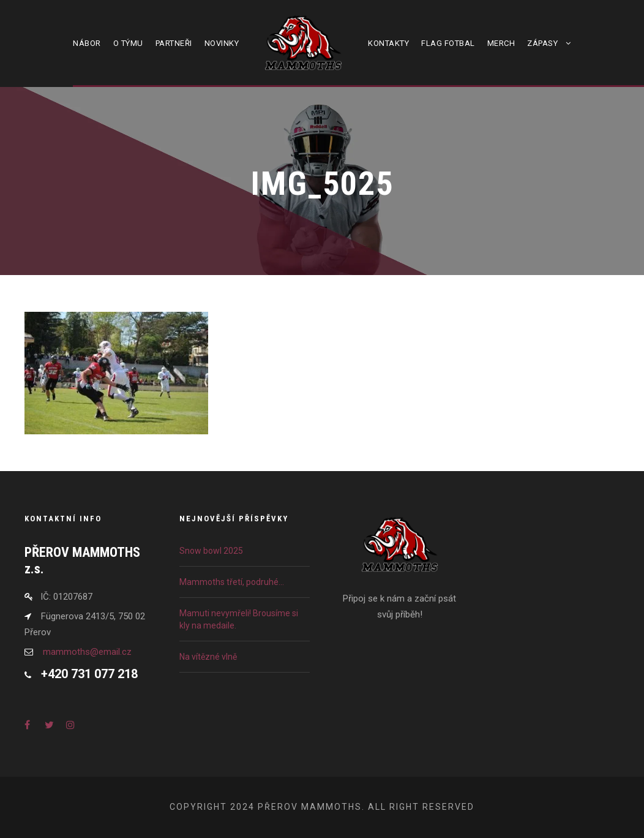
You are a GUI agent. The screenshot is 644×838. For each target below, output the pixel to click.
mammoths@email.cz (87, 652)
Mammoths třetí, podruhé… (232, 582)
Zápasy (542, 43)
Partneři (174, 43)
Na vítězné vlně (208, 657)
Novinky (222, 43)
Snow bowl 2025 (211, 551)
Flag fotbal (448, 43)
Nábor (87, 43)
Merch (501, 43)
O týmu (128, 43)
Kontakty (388, 43)
